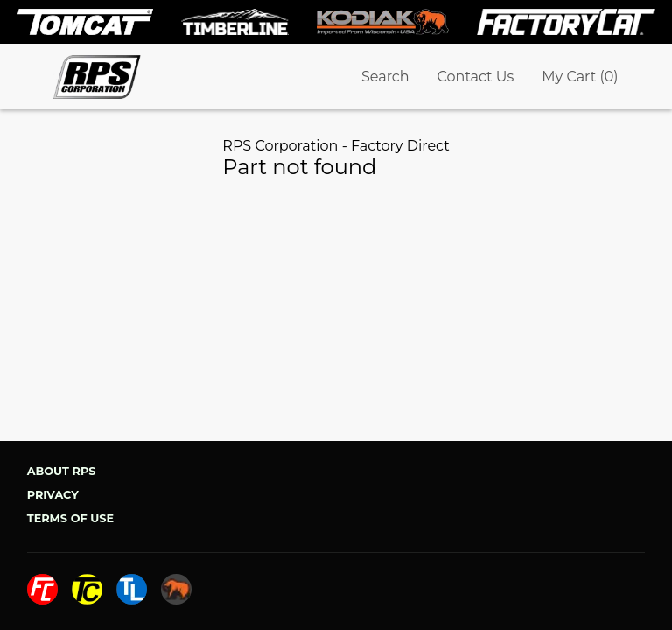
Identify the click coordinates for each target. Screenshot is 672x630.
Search (385, 77)
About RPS (62, 471)
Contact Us (476, 77)
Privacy (53, 495)
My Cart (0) (580, 77)
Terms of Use (70, 518)
